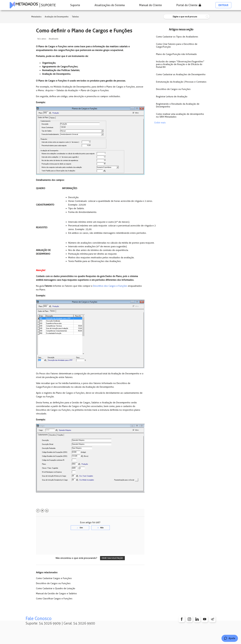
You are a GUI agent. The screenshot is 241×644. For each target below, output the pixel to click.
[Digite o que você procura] (187, 17)
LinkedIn (47, 511)
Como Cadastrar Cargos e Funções (54, 578)
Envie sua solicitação (112, 558)
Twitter (42, 511)
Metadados (36, 17)
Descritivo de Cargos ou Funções (53, 583)
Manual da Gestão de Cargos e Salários (56, 594)
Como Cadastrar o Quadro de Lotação (56, 588)
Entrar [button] (223, 5)
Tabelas (75, 17)
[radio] (80, 528)
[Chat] (230, 638)
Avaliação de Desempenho (57, 17)
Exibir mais (160, 123)
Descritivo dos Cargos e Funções (110, 286)
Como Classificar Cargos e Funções (54, 599)
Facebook (38, 511)
